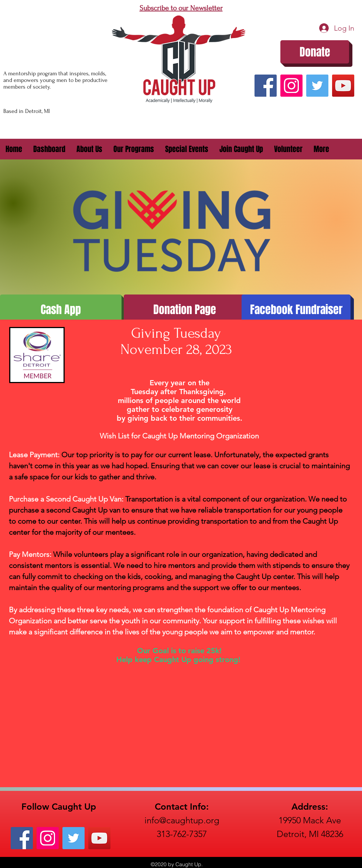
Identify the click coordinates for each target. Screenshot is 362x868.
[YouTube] (343, 86)
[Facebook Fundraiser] (296, 310)
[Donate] (315, 52)
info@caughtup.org (182, 820)
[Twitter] (317, 86)
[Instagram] (291, 86)
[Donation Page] (185, 310)
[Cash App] (61, 310)
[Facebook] (266, 86)
